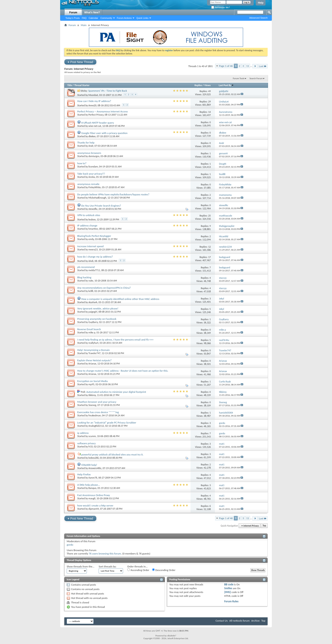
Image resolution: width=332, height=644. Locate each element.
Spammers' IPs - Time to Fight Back (108, 91)
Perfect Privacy (96, 115)
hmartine (93, 229)
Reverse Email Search (89, 329)
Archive (255, 621)
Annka (92, 177)
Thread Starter (82, 85)
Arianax (92, 364)
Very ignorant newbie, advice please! (98, 308)
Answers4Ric (95, 468)
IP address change (87, 225)
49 (209, 91)
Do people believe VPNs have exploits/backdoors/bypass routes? (113, 194)
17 (209, 257)
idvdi (91, 261)
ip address (83, 433)
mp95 (91, 384)
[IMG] (228, 592)
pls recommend (86, 267)
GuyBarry (93, 322)
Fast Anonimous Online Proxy (94, 495)
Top (264, 526)
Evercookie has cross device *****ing (98, 412)
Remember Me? (221, 8)
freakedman (95, 415)
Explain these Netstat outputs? (94, 360)
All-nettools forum (239, 621)
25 (209, 216)
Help (261, 3)
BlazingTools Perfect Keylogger (94, 236)
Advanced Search (258, 18)
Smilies (228, 588)
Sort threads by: (108, 566)
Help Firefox (84, 474)
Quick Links (142, 18)
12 (209, 247)
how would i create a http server (95, 505)
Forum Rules (231, 601)
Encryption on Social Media (93, 381)
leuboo (92, 219)
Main (84, 25)
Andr (91, 146)
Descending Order (164, 570)
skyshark (93, 302)
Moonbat (93, 95)
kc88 (91, 291)
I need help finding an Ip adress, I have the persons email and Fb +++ (115, 340)
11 (248, 66)
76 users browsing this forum (105, 554)
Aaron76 (93, 478)
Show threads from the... (81, 566)
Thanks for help (86, 143)
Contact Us (222, 621)
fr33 (91, 447)
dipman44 (94, 509)
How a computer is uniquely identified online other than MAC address (120, 299)
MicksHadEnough (97, 198)
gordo (70, 545)
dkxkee (92, 136)
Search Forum (256, 78)
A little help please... (89, 485)
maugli (92, 498)
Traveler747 (95, 353)
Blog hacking (84, 277)
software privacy (86, 443)
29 (209, 102)
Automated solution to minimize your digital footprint (116, 392)
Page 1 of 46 (226, 66)
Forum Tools (239, 78)
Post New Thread (80, 62)
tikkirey (92, 395)
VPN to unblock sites (89, 215)
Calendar (93, 18)
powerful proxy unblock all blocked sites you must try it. (112, 454)
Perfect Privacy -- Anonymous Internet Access (102, 111)
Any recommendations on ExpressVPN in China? (104, 288)
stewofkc (93, 209)
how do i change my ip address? (95, 257)
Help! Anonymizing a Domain (93, 350)
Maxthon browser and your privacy (97, 402)
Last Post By (226, 85)
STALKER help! (89, 465)
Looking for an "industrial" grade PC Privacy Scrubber (107, 423)
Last (263, 66)
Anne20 (93, 105)
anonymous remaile (88, 184)
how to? (82, 163)
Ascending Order (138, 570)
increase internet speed (90, 246)
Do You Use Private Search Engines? (101, 206)
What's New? (92, 12)
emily (91, 239)
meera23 (93, 250)
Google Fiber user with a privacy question (104, 133)
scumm (92, 436)
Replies (198, 85)
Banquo (92, 488)
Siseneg (92, 405)
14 (209, 112)
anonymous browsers (89, 153)
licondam (93, 167)
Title (70, 85)
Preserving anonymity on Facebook (97, 319)
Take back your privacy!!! (91, 174)
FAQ (84, 18)
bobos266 (94, 458)
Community (106, 18)
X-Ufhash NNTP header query (98, 123)
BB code (229, 584)
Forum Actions (124, 18)
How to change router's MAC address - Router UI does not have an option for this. (123, 371)
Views (207, 85)
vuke (91, 281)
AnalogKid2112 (96, 426)
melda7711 (94, 270)
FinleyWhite (95, 187)
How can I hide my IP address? (94, 101)
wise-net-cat (95, 126)
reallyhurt (94, 343)
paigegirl (93, 312)
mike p (92, 332)
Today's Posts (73, 18)
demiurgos (94, 156)
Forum (73, 12)
